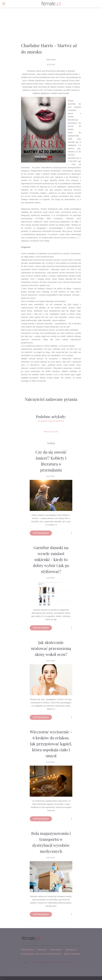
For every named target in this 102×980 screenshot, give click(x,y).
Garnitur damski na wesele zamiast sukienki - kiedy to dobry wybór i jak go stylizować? (51, 559)
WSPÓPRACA (28, 950)
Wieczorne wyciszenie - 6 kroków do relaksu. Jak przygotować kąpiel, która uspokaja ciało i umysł (51, 744)
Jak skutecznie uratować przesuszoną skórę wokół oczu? (51, 648)
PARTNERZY (56, 950)
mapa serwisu (72, 954)
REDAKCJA (71, 950)
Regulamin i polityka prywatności (41, 954)
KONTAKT (42, 950)
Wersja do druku (51, 431)
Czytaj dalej (41, 533)
